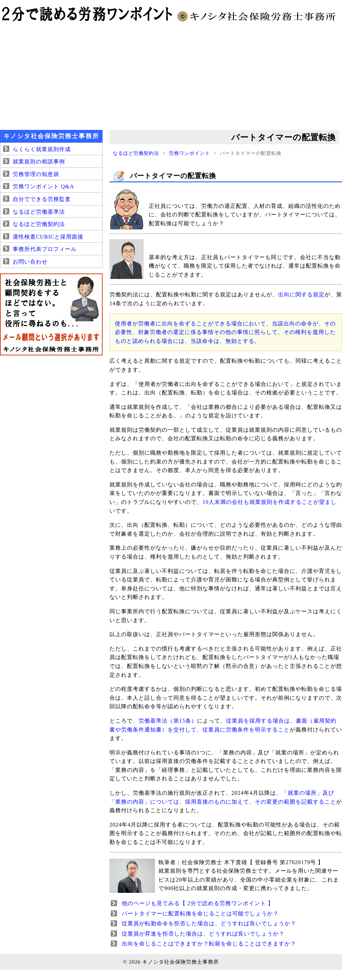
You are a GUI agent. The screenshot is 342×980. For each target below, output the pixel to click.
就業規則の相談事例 (39, 162)
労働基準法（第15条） (168, 721)
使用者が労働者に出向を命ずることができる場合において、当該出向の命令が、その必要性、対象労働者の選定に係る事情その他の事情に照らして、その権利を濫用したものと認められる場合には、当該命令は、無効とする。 (225, 332)
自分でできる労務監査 (42, 199)
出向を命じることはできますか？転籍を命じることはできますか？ (209, 944)
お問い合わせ (30, 262)
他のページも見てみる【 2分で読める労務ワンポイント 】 (198, 903)
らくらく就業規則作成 (42, 149)
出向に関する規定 (301, 294)
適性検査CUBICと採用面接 (48, 237)
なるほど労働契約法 (136, 153)
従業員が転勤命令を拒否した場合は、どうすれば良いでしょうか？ (209, 923)
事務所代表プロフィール (45, 249)
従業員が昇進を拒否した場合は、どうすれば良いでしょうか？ (203, 934)
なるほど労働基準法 (39, 212)
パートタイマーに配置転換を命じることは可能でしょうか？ (200, 914)
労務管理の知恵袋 (36, 174)
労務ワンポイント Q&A (43, 186)
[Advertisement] (171, 75)
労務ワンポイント (189, 153)
